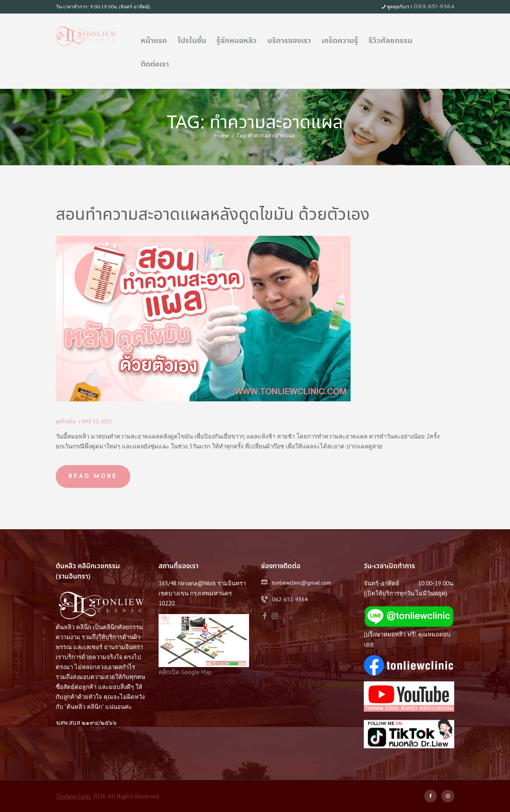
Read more (93, 476)
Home (222, 135)
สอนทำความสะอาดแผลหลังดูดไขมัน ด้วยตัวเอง (213, 215)
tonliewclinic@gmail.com (302, 583)
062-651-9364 (434, 7)
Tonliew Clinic (74, 796)
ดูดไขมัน (66, 422)
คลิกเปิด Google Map (185, 672)
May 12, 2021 (97, 422)
